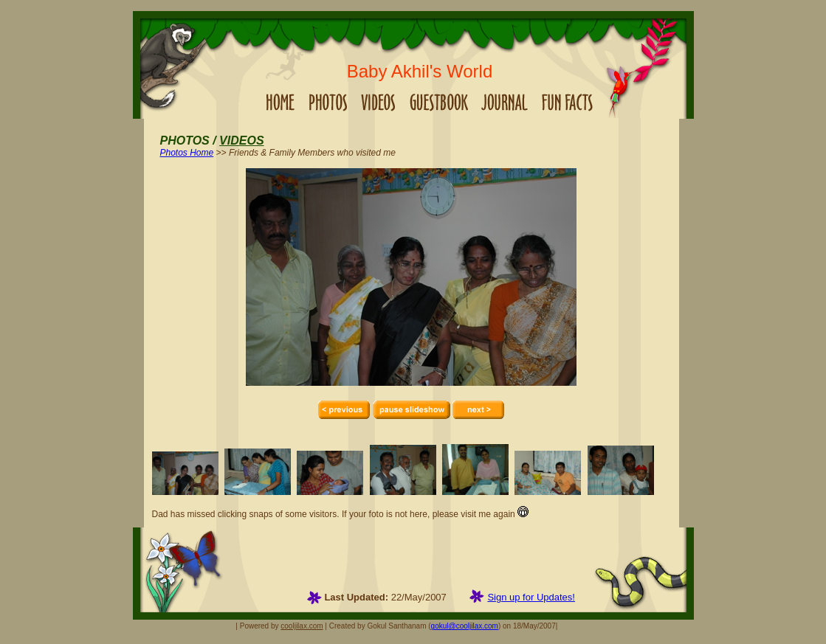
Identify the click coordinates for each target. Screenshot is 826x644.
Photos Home (187, 153)
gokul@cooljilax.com (465, 626)
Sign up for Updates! (531, 597)
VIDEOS (241, 141)
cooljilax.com (302, 626)
